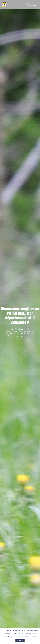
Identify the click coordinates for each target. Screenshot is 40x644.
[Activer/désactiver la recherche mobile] (29, 4)
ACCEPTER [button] (20, 640)
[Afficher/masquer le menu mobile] (35, 4)
